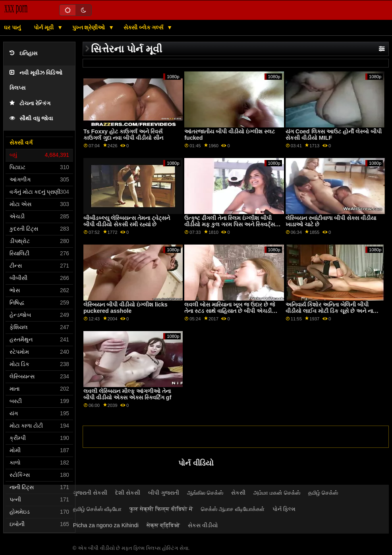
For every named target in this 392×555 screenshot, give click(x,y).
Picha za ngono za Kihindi (106, 525)
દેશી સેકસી (128, 493)
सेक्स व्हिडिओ (163, 525)
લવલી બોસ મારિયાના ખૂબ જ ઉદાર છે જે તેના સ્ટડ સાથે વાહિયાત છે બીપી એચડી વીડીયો (230, 311)
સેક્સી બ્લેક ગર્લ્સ (144, 27)
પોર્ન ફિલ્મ (284, 509)
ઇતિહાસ (23, 53)
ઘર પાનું (12, 27)
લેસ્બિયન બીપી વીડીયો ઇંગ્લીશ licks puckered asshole (126, 308)
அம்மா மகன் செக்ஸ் (277, 493)
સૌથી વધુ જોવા (31, 119)
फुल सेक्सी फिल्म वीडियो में (161, 509)
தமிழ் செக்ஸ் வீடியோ (97, 509)
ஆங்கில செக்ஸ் (205, 493)
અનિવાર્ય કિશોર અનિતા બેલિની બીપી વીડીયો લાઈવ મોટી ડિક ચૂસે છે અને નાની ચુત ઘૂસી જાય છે (332, 311)
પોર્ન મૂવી (44, 27)
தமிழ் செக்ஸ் (323, 493)
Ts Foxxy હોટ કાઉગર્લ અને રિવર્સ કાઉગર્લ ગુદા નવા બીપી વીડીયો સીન (123, 135)
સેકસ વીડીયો (203, 525)
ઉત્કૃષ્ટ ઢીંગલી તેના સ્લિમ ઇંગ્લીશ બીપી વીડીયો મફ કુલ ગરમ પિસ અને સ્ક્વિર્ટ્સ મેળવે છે (230, 225)
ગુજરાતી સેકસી (90, 493)
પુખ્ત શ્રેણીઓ (90, 27)
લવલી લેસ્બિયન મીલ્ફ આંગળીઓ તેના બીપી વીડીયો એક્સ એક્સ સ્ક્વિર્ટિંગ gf (127, 394)
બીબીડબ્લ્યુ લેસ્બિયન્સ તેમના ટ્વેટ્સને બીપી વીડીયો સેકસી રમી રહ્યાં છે (127, 221)
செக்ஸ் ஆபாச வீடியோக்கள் (233, 509)
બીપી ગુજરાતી (164, 493)
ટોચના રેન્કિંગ (30, 103)
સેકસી (238, 493)
